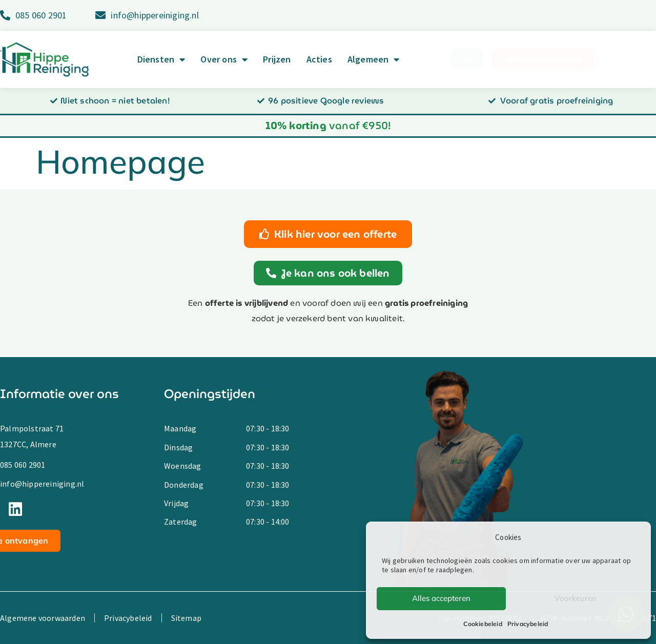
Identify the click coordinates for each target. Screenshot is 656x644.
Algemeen (374, 59)
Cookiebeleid (483, 624)
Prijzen (277, 59)
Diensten (161, 59)
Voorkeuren (576, 598)
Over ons (224, 59)
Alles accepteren (441, 598)
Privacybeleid (528, 624)
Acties (319, 59)
